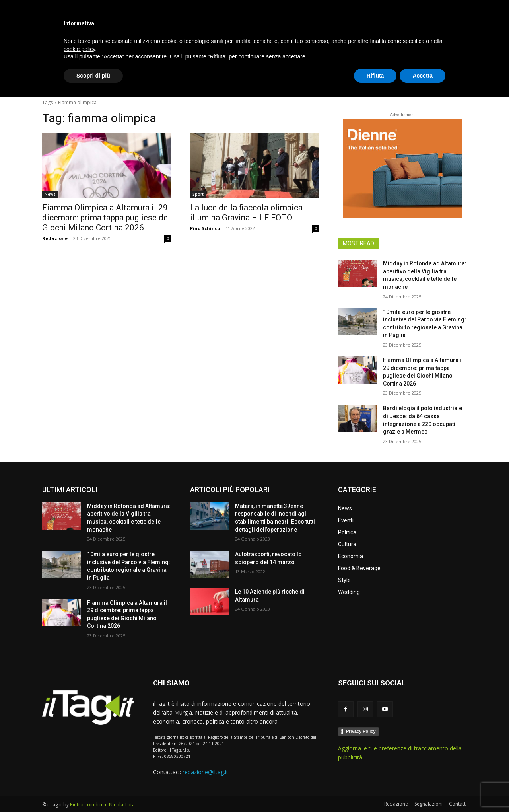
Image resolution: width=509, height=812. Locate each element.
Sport (198, 194)
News (50, 194)
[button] (457, 81)
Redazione (55, 238)
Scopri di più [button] (93, 790)
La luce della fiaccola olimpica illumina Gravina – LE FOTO (246, 213)
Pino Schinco (205, 228)
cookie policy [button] (79, 763)
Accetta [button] (423, 790)
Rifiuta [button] (375, 790)
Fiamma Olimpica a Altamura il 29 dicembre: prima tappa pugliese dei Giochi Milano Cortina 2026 (106, 218)
